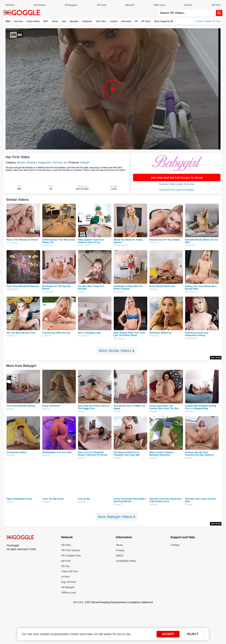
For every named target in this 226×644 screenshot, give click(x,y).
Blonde (21, 162)
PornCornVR (84, 245)
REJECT (193, 634)
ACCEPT (168, 634)
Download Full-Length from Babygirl (177, 190)
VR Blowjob (68, 587)
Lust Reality (12, 243)
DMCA (120, 556)
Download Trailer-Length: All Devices (177, 184)
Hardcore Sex (60, 162)
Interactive (126, 21)
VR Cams (146, 21)
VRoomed (47, 245)
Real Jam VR (191, 292)
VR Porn (10, 5)
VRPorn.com (68, 593)
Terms (119, 545)
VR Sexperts (48, 292)
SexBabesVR (191, 338)
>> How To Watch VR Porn (208, 21)
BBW (8, 21)
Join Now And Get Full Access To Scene (177, 178)
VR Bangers (71, 5)
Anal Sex (18, 21)
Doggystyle (45, 162)
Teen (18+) (101, 21)
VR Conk (102, 5)
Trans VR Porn (70, 571)
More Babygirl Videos (117, 517)
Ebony (55, 21)
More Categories (163, 21)
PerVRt (81, 292)
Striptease (87, 21)
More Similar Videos (117, 351)
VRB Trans (159, 5)
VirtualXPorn (84, 336)
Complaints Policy (126, 561)
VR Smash (40, 5)
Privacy (120, 550)
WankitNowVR (121, 245)
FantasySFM (13, 289)
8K (136, 21)
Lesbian (114, 21)
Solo (64, 21)
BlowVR (130, 5)
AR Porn (216, 5)
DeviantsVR (119, 292)
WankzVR (154, 336)
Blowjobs (74, 21)
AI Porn (188, 5)
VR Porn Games (71, 550)
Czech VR (154, 243)
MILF (46, 21)
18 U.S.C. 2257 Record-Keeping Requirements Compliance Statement (113, 602)
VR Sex (66, 566)
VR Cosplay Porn (71, 556)
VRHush (10, 336)
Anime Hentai (33, 21)
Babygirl (85, 162)
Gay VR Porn (69, 582)
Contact (175, 545)
